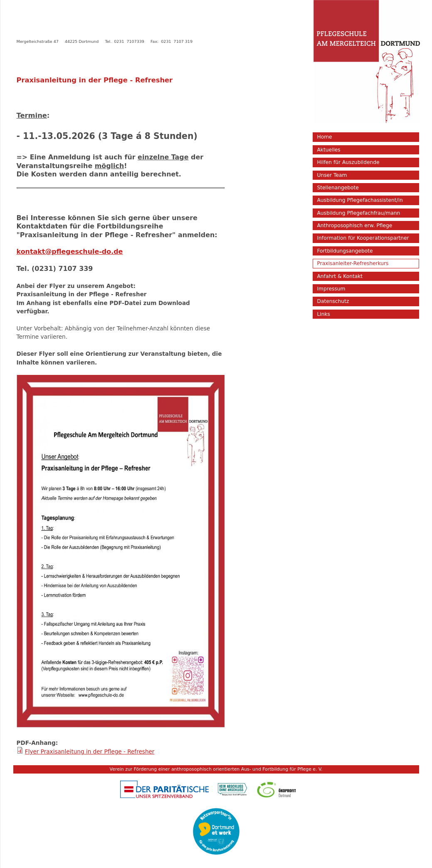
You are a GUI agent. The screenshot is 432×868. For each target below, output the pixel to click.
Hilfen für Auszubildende (348, 162)
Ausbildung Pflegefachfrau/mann (359, 213)
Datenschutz (333, 301)
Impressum (331, 289)
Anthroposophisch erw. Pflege (355, 226)
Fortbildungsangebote (345, 251)
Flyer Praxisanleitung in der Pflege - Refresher (90, 751)
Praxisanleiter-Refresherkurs (353, 263)
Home (325, 137)
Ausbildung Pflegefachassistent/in (360, 200)
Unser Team (332, 175)
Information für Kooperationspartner (363, 238)
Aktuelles (329, 150)
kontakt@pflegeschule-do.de (70, 252)
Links (324, 314)
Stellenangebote (338, 188)
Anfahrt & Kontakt (340, 276)
